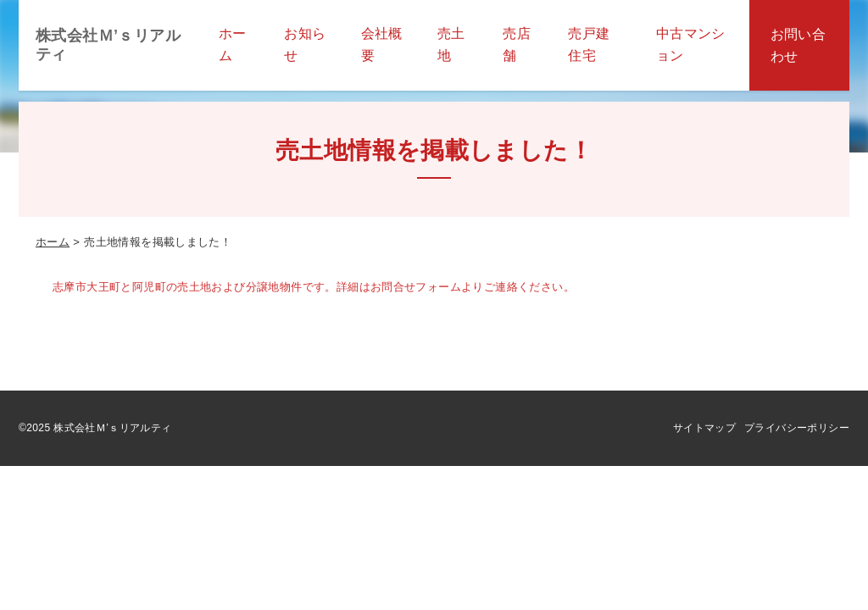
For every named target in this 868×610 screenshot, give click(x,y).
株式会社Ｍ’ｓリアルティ (108, 45)
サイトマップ (704, 428)
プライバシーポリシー (797, 428)
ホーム (53, 242)
